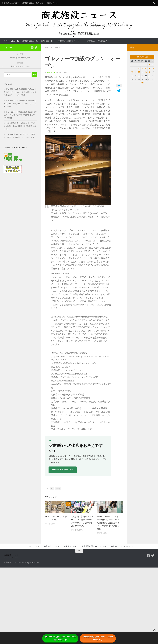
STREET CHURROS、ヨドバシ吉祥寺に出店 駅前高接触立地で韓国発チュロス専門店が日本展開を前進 (108, 523)
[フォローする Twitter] (36, 48)
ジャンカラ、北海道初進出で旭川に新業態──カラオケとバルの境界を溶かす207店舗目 (20, 115)
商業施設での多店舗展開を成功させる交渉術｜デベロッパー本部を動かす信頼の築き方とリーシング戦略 (20, 92)
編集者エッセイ (48, 41)
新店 (52, 489)
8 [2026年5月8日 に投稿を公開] (146, 68)
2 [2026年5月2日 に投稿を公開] (149, 65)
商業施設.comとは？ (10, 3)
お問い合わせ (53, 3)
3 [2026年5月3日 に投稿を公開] (153, 65)
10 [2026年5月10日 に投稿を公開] (153, 68)
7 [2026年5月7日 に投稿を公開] (142, 68)
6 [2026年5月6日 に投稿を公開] (139, 68)
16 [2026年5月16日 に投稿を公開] (149, 72)
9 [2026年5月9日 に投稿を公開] (149, 68)
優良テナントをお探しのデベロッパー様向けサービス (60, 638)
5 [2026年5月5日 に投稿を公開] (135, 68)
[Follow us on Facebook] (32, 48)
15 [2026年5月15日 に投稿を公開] (146, 72)
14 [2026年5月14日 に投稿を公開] (142, 72)
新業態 (58, 489)
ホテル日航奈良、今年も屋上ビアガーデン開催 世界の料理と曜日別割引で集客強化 (20, 126)
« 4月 (142, 83)
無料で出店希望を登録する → (63, 470)
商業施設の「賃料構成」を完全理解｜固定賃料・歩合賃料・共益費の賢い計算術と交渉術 (20, 103)
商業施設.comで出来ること (98, 41)
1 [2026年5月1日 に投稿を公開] (146, 65)
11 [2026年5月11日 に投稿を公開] (132, 72)
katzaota (51, 72)
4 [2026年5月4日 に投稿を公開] (132, 68)
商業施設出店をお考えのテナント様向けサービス (98, 638)
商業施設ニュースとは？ (33, 3)
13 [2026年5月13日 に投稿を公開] (139, 72)
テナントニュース (11, 41)
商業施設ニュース (30, 41)
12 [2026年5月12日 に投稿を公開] (135, 72)
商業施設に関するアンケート (71, 41)
